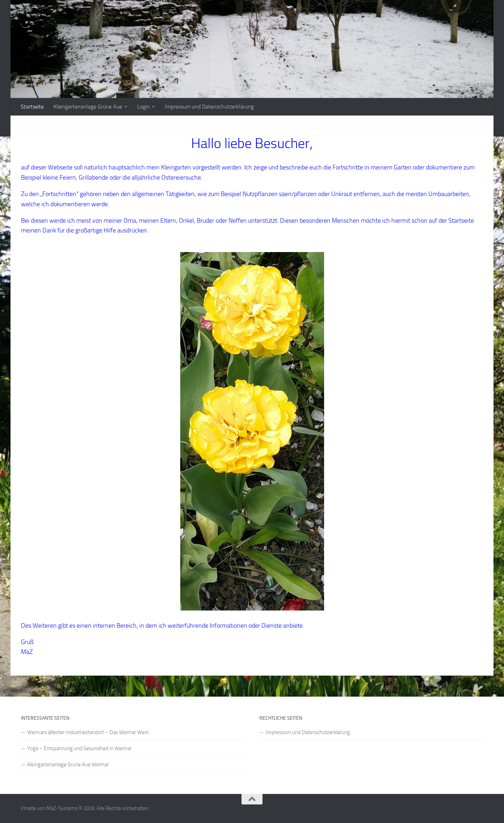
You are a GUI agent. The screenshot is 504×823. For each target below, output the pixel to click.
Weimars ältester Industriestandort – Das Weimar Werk (88, 732)
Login (143, 107)
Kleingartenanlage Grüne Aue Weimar (68, 765)
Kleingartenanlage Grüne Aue (88, 107)
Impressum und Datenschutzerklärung (209, 107)
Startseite (32, 107)
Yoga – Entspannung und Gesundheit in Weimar (79, 748)
